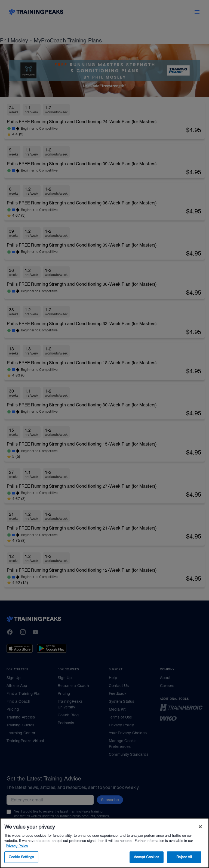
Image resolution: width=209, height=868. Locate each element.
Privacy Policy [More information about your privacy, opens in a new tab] (17, 855)
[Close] (200, 835)
